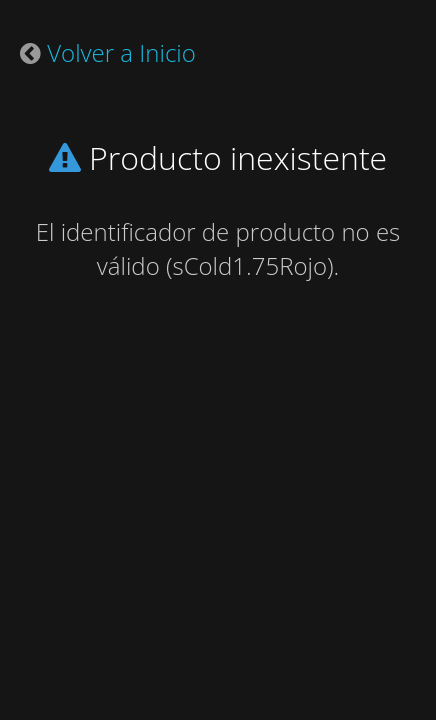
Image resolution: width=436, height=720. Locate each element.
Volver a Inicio (121, 52)
